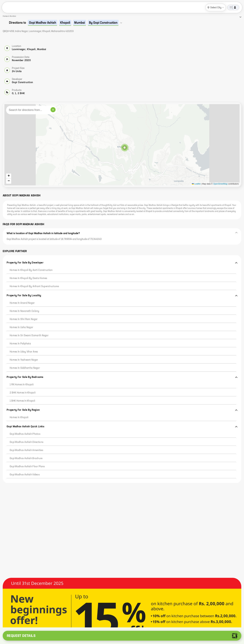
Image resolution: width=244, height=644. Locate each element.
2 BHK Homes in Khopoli (23, 393)
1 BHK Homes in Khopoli (22, 401)
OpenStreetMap (220, 184)
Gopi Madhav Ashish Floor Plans (27, 467)
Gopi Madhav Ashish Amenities (26, 450)
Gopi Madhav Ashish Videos (25, 475)
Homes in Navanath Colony (24, 311)
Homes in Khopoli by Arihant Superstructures (34, 286)
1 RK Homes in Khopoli (22, 385)
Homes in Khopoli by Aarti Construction (31, 270)
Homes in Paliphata (20, 344)
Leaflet (196, 184)
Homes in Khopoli (19, 417)
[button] (122, 145)
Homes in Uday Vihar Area (24, 352)
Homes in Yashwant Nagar (24, 360)
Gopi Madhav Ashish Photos (25, 434)
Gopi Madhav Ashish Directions (27, 442)
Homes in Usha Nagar (21, 327)
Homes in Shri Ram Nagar (24, 319)
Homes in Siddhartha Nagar (25, 368)
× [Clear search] (53, 110)
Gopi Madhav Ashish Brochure (26, 458)
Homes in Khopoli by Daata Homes (28, 278)
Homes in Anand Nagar (22, 303)
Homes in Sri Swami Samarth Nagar (29, 336)
